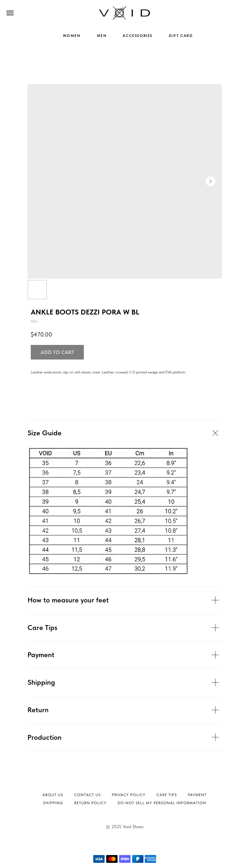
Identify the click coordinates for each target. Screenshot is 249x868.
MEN (102, 36)
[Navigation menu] (10, 13)
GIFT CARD (181, 36)
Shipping (53, 803)
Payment (197, 795)
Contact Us (87, 795)
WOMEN (72, 36)
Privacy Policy (129, 795)
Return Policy (90, 803)
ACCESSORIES (138, 36)
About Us (53, 795)
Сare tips (167, 795)
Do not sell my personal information (162, 803)
